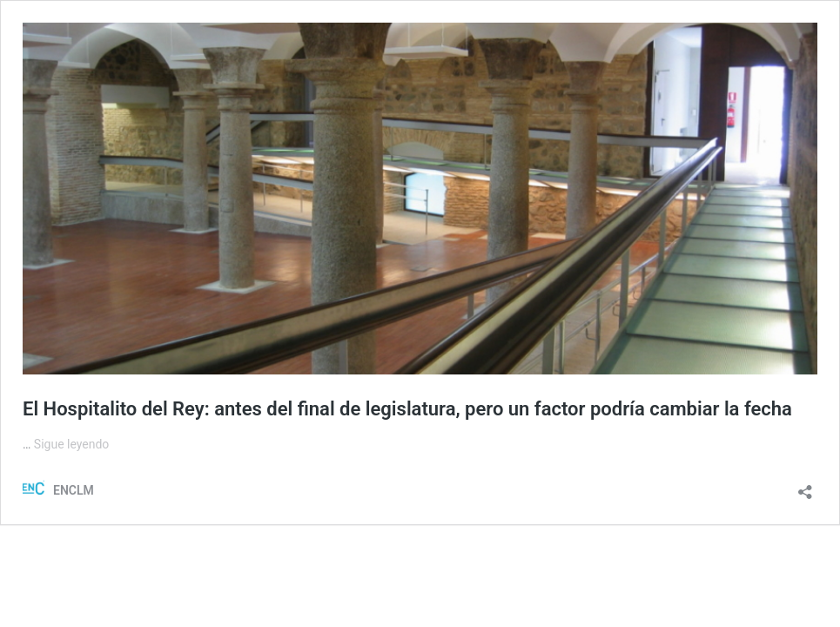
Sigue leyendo (72, 444)
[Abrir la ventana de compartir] (805, 486)
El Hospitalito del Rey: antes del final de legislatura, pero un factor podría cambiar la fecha (407, 409)
